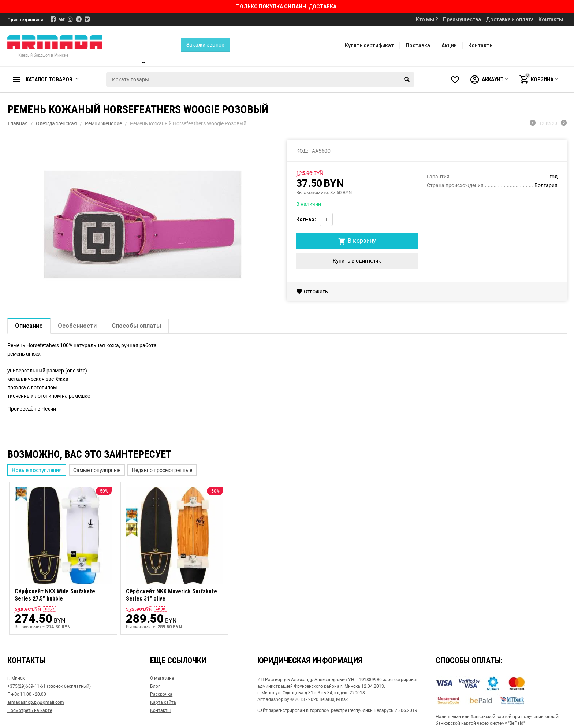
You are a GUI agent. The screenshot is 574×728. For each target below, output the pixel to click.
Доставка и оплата (510, 19)
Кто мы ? (427, 19)
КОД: (302, 151)
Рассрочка (161, 694)
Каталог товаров (49, 79)
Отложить (312, 291)
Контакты (551, 19)
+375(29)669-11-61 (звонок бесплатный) (49, 686)
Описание (29, 326)
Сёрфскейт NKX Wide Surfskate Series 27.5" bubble (55, 595)
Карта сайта (163, 702)
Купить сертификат (369, 45)
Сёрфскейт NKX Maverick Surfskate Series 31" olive (172, 595)
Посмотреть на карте (30, 710)
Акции (449, 45)
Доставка (418, 45)
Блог (155, 686)
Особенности (77, 326)
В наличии (309, 204)
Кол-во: (306, 219)
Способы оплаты (136, 326)
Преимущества (462, 19)
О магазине (162, 677)
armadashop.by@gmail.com (36, 702)
